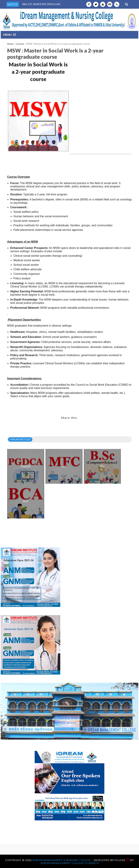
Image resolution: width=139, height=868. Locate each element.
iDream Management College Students (70, 863)
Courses (20, 44)
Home (10, 44)
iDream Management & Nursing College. (62, 860)
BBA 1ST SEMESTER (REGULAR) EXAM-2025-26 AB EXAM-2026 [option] (41, 6)
